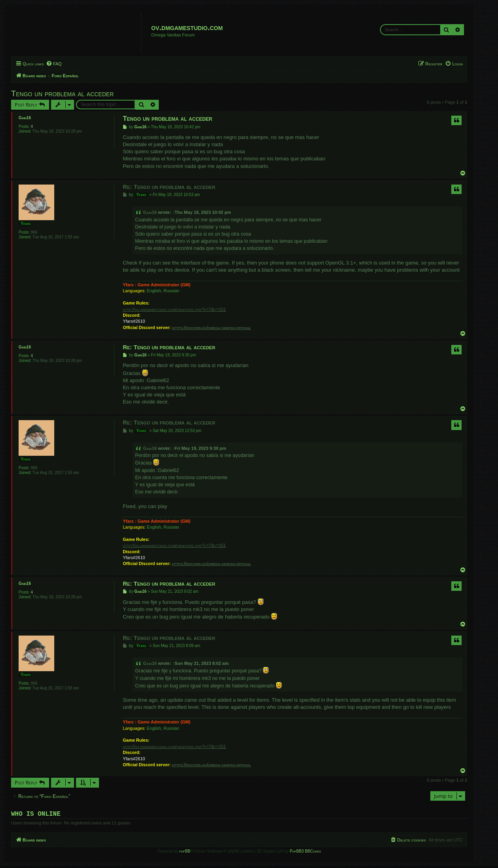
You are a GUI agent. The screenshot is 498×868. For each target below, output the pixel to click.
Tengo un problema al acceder (62, 93)
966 (34, 232)
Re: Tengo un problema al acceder (169, 187)
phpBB (185, 853)
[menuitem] (54, 64)
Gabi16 (25, 118)
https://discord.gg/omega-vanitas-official (211, 327)
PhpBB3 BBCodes (305, 853)
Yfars (26, 224)
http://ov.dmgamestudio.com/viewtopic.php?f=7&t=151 (174, 309)
